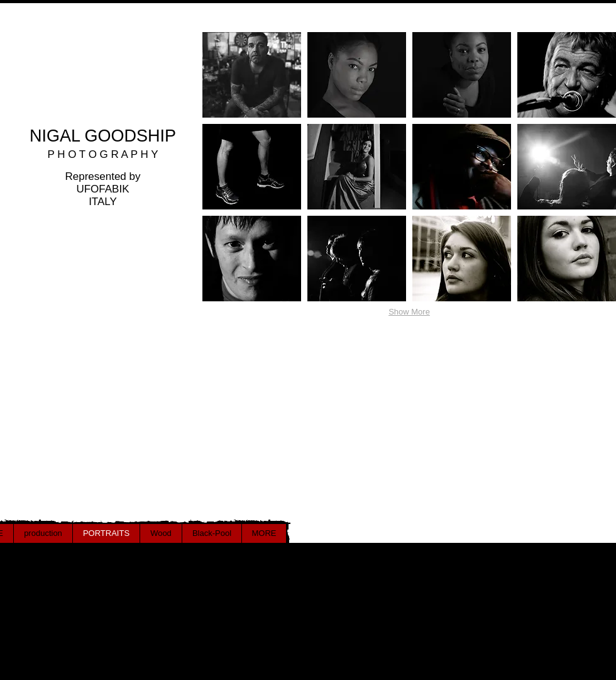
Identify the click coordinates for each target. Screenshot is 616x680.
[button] (252, 75)
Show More (409, 312)
